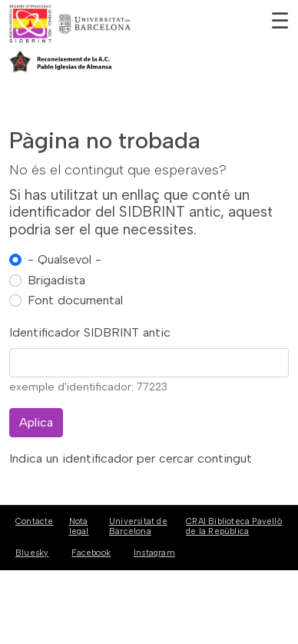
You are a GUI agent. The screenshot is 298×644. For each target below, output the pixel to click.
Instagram (154, 553)
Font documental (75, 300)
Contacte (35, 521)
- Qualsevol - (65, 259)
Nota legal (79, 526)
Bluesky (32, 553)
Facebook (91, 553)
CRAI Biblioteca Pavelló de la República (234, 526)
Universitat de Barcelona (138, 526)
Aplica (36, 422)
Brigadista (56, 280)
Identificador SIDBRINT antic (90, 332)
